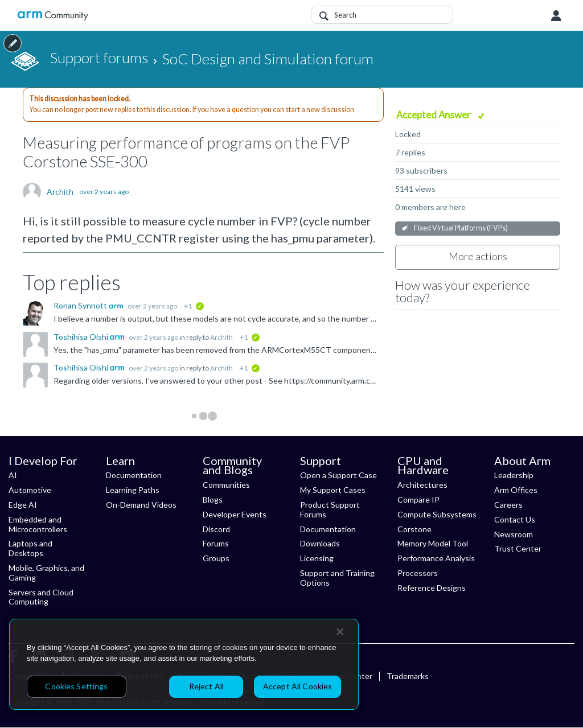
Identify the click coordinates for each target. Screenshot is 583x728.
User (556, 16)
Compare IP (418, 499)
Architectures (422, 485)
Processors (418, 573)
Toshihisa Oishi (82, 337)
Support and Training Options (337, 578)
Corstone (414, 529)
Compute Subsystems (437, 514)
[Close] (340, 632)
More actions (478, 256)
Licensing (317, 558)
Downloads (320, 543)
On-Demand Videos (141, 505)
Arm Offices (516, 490)
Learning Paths (133, 490)
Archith (60, 192)
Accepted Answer (434, 115)
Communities (226, 485)
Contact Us (515, 519)
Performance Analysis (436, 558)
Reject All (206, 686)
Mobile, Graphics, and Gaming (46, 573)
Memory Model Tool (433, 543)
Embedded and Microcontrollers (38, 524)
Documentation (134, 475)
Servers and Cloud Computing (41, 597)
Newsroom (514, 534)
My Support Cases (333, 490)
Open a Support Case (338, 475)
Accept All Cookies (298, 686)
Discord (216, 529)
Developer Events (235, 514)
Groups (216, 558)
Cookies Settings (76, 686)
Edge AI (23, 505)
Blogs (213, 499)
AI (13, 475)
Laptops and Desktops (30, 548)
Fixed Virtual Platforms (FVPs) (461, 228)
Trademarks (408, 676)
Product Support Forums (330, 509)
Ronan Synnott (81, 305)
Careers (508, 505)
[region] (184, 664)
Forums (216, 543)
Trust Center (518, 548)
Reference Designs (432, 588)
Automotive (30, 490)
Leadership (514, 475)
